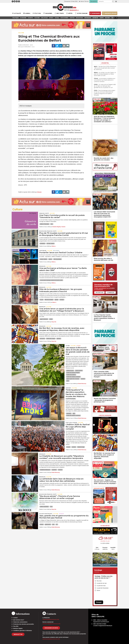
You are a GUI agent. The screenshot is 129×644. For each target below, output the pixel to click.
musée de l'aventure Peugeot (73, 373)
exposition (69, 413)
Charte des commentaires (20, 622)
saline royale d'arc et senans (73, 379)
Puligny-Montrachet (46, 514)
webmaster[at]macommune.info (51, 639)
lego (74, 413)
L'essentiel (105, 63)
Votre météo (105, 526)
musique (62, 300)
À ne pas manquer (105, 415)
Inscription (99, 292)
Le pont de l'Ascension (103, 588)
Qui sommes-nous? (19, 620)
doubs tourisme (79, 371)
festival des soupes (51, 339)
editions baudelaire (44, 507)
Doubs (68, 346)
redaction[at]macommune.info (51, 619)
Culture (21, 33)
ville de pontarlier (57, 259)
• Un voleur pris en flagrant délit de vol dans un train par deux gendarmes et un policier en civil (105, 86)
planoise (59, 339)
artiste (51, 319)
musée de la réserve (71, 375)
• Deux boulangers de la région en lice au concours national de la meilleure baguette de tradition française (105, 93)
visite (68, 381)
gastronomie (48, 524)
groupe (56, 300)
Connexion (111, 292)
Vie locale (56, 251)
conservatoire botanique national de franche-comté (51, 280)
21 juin (42, 300)
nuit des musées (50, 243)
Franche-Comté (44, 213)
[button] (113, 1)
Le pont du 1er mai (102, 583)
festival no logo (81, 447)
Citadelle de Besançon (45, 470)
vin (57, 524)
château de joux (70, 371)
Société (61, 514)
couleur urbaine (44, 259)
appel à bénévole (44, 319)
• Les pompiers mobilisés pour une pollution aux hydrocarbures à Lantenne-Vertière (105, 80)
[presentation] (94, 425)
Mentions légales (18, 628)
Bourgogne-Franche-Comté (48, 231)
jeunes (50, 259)
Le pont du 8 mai (101, 586)
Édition (67, 10)
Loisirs (78, 346)
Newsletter (18, 634)
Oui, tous (99, 581)
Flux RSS (16, 626)
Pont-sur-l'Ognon (71, 423)
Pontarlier (43, 251)
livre (52, 224)
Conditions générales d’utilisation (23, 631)
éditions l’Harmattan (44, 224)
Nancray (68, 388)
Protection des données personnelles (24, 624)
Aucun (99, 590)
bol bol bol (42, 339)
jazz (53, 524)
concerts (74, 447)
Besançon (42, 266)
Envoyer (99, 602)
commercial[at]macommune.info (51, 624)
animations (42, 243)
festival (42, 524)
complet (68, 447)
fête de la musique (49, 300)
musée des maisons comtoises (73, 377)
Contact (15, 618)
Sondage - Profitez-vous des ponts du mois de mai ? (104, 577)
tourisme (83, 379)
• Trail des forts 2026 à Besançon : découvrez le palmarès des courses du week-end (105, 68)
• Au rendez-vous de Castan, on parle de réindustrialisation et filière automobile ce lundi (105, 74)
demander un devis (51, 628)
